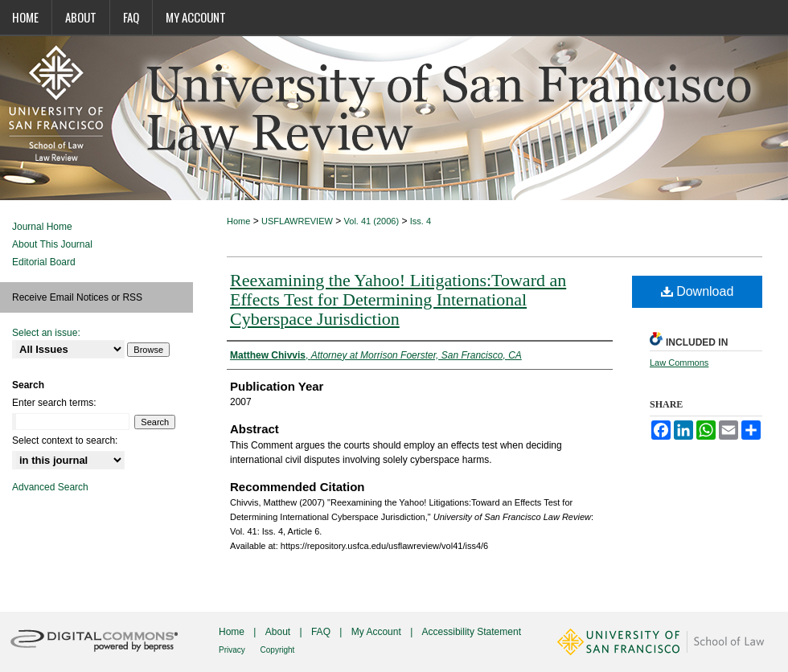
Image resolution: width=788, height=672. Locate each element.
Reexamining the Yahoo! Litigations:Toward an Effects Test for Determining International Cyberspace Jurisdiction (398, 299)
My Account (378, 632)
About (279, 632)
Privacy (233, 650)
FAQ (322, 632)
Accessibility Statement (472, 632)
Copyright (278, 650)
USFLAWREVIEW (297, 221)
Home (238, 221)
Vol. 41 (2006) (372, 221)
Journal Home (42, 227)
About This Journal (52, 244)
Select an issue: (46, 333)
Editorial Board (44, 262)
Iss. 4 (421, 221)
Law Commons (679, 363)
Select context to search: (65, 440)
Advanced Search (50, 487)
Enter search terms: (54, 403)
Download (698, 291)
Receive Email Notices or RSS (77, 297)
